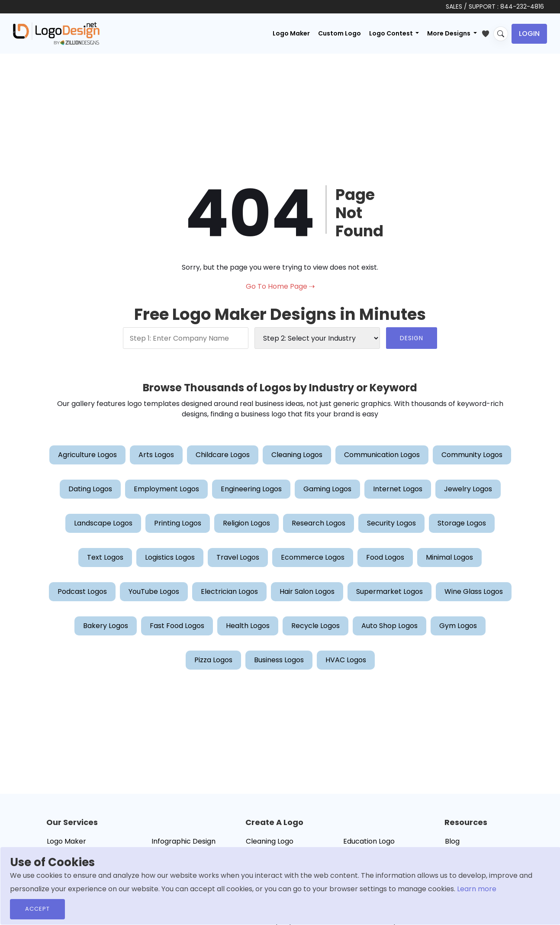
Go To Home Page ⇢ (280, 286)
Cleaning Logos (297, 455)
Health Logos (248, 626)
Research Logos (319, 523)
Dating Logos (90, 489)
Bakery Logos (106, 626)
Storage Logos (462, 523)
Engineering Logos (251, 489)
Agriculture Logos (87, 455)
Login (529, 34)
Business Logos (279, 660)
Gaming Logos (327, 489)
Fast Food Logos (177, 626)
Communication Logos (382, 455)
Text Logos (105, 557)
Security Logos (391, 523)
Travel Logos (238, 557)
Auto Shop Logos (389, 626)
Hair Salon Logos (307, 591)
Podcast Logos (82, 591)
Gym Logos (458, 626)
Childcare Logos (223, 455)
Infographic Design (183, 841)
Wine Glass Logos (474, 591)
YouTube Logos (154, 591)
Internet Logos (398, 489)
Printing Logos (178, 523)
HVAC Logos (346, 660)
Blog (452, 841)
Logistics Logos (170, 557)
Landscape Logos (103, 523)
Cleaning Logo (270, 841)
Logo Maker (291, 33)
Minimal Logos (449, 557)
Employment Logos (166, 489)
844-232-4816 (522, 6)
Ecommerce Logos (313, 557)
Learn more (477, 889)
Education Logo (369, 841)
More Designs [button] (449, 33)
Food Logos (385, 557)
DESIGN (412, 338)
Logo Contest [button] (392, 33)
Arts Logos (156, 455)
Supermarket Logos (389, 591)
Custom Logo (340, 33)
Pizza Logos (213, 660)
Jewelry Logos (468, 489)
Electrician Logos (229, 591)
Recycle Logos (315, 626)
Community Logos (472, 455)
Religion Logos (246, 523)
